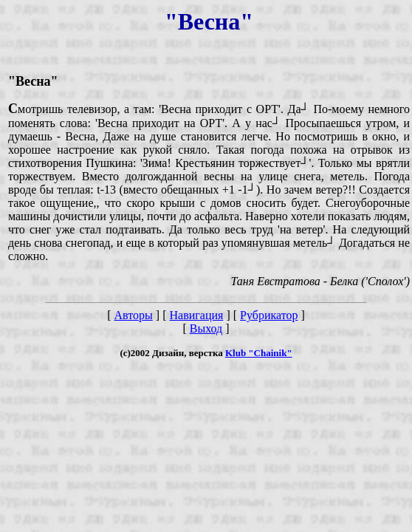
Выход (206, 328)
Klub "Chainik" (259, 353)
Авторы (134, 315)
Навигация (196, 315)
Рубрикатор (269, 315)
